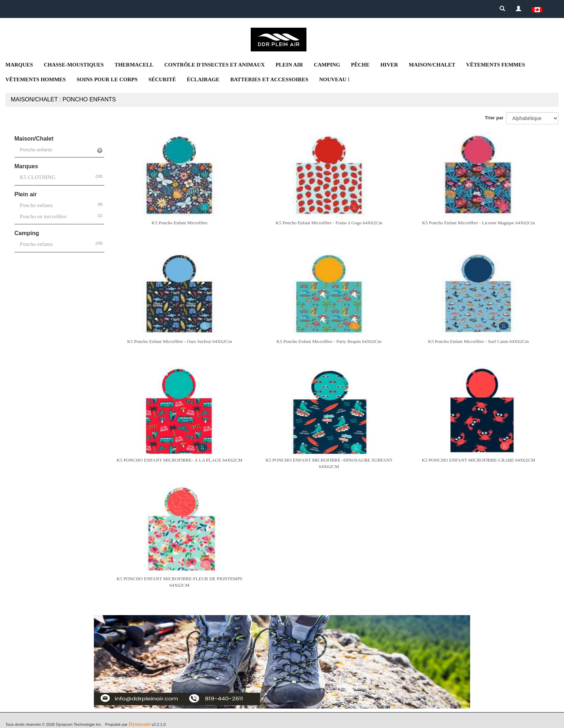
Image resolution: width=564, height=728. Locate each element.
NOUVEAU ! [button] (334, 79)
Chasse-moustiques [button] (74, 65)
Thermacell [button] (134, 65)
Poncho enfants (36, 205)
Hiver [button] (389, 65)
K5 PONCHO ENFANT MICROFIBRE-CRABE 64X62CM (479, 460)
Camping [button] (327, 65)
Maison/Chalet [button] (432, 65)
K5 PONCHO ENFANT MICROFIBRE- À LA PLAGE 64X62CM (179, 460)
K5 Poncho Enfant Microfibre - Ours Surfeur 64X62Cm (179, 341)
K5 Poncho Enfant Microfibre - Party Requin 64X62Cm (329, 341)
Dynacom (139, 724)
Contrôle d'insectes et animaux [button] (215, 65)
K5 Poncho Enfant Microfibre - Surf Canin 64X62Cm (479, 341)
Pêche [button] (360, 65)
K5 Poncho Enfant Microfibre (179, 223)
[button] (537, 9)
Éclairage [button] (203, 79)
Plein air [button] (289, 65)
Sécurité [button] (162, 79)
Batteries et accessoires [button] (269, 79)
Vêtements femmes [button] (496, 65)
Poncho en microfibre (43, 216)
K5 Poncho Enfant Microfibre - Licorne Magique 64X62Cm (478, 223)
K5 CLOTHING (38, 177)
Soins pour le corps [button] (107, 79)
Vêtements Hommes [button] (36, 79)
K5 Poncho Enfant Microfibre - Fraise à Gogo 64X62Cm (329, 223)
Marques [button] (19, 65)
